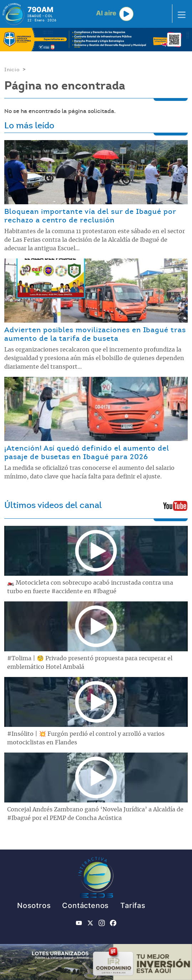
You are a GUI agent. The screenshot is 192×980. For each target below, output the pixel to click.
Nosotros (34, 905)
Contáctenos (85, 905)
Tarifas (133, 905)
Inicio (12, 70)
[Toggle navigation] (180, 14)
